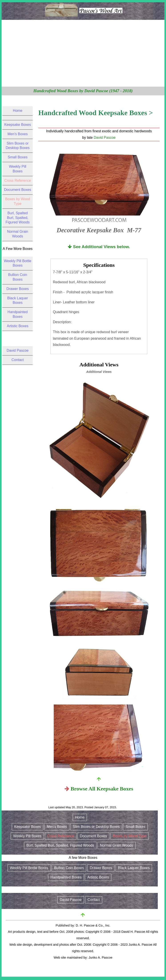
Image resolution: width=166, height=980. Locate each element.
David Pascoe (105, 138)
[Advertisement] (83, 53)
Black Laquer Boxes (134, 868)
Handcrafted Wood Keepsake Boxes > (95, 113)
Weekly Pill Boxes (27, 836)
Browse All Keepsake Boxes (102, 789)
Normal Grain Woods (117, 845)
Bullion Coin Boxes (69, 868)
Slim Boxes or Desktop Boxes (96, 827)
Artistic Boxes (18, 326)
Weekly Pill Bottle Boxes (29, 868)
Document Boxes (18, 190)
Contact (18, 360)
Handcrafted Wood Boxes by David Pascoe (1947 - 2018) (83, 91)
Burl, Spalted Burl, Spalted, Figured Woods (18, 218)
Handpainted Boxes (66, 877)
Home (18, 111)
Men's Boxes (18, 134)
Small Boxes (18, 157)
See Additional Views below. (99, 247)
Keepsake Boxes (18, 125)
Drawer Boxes (18, 289)
